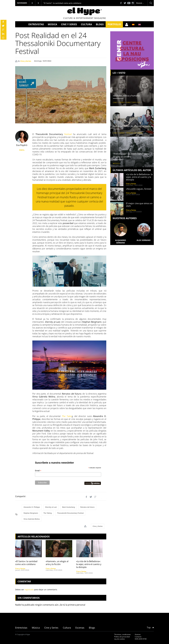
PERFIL (22, 150)
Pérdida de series (135, 133)
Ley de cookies (120, 639)
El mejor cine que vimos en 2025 (139, 205)
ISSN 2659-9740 (141, 639)
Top (150, 627)
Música (52, 24)
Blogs (100, 24)
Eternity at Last (51, 507)
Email (38, 471)
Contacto (138, 637)
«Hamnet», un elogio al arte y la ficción (57, 563)
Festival (68, 134)
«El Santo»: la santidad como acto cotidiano (26, 563)
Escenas (80, 628)
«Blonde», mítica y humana (126, 96)
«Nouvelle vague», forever (139, 189)
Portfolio (114, 24)
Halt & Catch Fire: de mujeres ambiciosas (133, 126)
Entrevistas (36, 24)
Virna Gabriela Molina (32, 519)
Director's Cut (133, 102)
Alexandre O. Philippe (32, 507)
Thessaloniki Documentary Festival (70, 513)
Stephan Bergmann (31, 513)
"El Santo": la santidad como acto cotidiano (62, 3)
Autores (138, 634)
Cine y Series (69, 24)
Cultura (86, 24)
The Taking (48, 513)
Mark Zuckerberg (69, 507)
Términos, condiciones (122, 634)
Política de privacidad (122, 637)
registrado (29, 590)
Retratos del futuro (87, 507)
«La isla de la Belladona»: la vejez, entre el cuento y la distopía (89, 564)
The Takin (67, 416)
